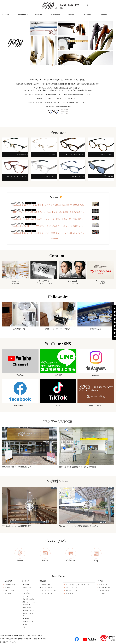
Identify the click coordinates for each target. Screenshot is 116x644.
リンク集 (102, 593)
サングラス (69, 594)
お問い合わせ (103, 585)
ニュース (25, 596)
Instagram (26, 618)
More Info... (55, 239)
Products (38, 15)
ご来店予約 (26, 593)
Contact (87, 15)
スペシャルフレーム (72, 588)
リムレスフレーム (46, 587)
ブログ (25, 627)
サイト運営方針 (104, 590)
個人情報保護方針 (105, 587)
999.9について (27, 587)
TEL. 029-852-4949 (34, 636)
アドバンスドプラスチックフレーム (77, 585)
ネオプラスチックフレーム (49, 590)
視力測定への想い (28, 599)
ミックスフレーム (46, 593)
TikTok (25, 624)
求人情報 (8, 593)
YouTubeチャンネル (29, 610)
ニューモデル (27, 590)
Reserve (71, 15)
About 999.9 (23, 15)
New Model (56, 15)
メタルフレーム (45, 585)
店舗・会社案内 (10, 585)
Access (104, 15)
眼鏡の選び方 (27, 607)
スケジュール (9, 590)
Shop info (5, 15)
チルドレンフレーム (72, 591)
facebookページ (28, 621)
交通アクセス (9, 587)
